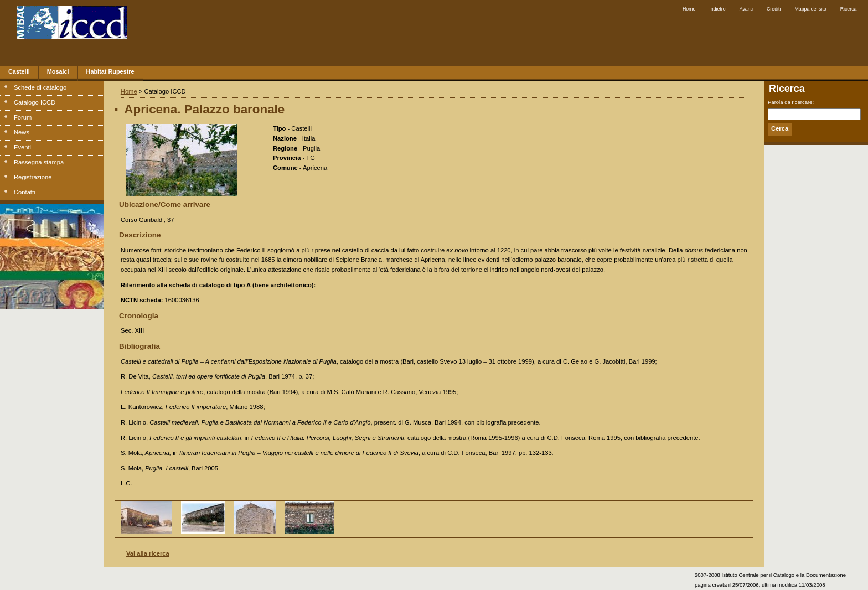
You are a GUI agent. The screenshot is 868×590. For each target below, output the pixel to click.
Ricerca (849, 9)
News (22, 132)
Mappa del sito (810, 9)
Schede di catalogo (40, 87)
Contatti (25, 192)
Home (689, 9)
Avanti (746, 9)
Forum (23, 117)
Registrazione (33, 177)
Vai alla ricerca (148, 553)
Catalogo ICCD (35, 102)
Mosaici (58, 71)
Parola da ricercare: (791, 102)
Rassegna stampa (39, 162)
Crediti (774, 9)
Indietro (717, 9)
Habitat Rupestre (110, 71)
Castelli (19, 71)
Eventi (22, 147)
